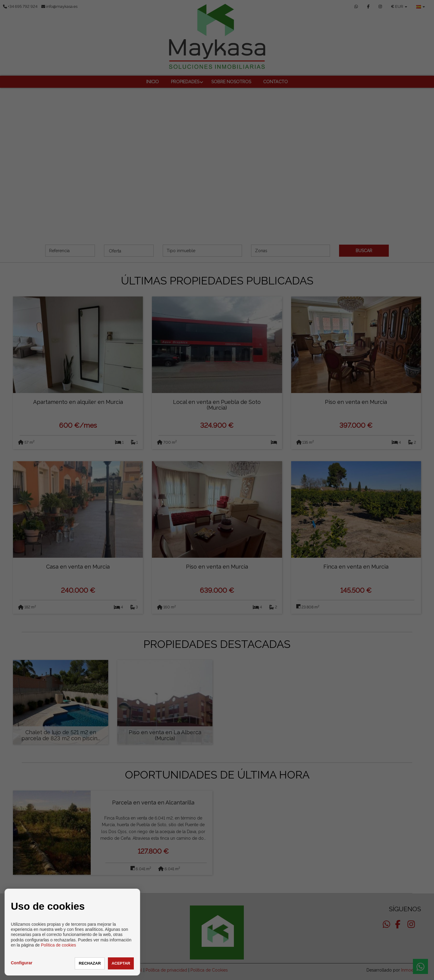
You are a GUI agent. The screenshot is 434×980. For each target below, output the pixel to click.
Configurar (22, 963)
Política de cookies (59, 945)
